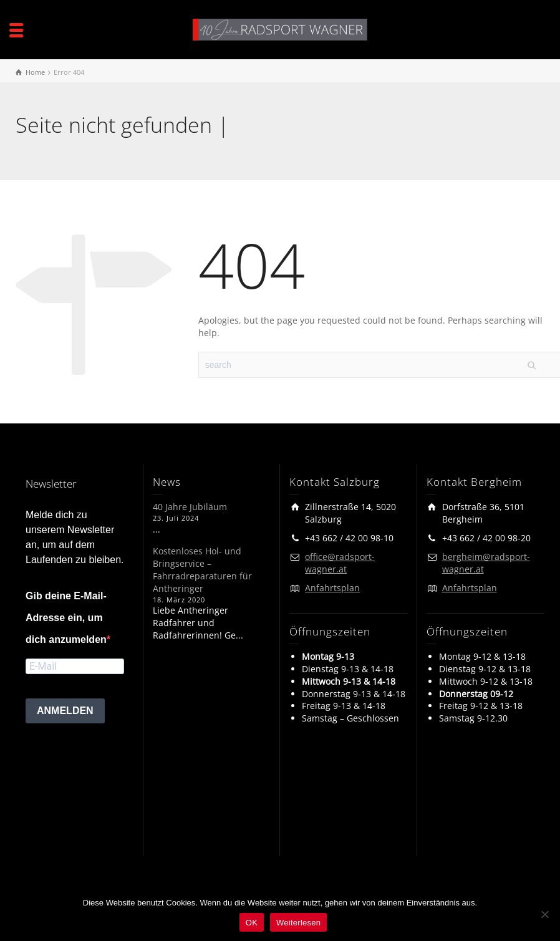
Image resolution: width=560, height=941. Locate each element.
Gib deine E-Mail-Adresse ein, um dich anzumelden (66, 618)
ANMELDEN (65, 711)
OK (252, 923)
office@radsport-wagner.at (340, 563)
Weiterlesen (298, 923)
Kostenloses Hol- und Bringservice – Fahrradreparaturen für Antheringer (202, 570)
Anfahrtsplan (332, 588)
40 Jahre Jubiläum (190, 507)
